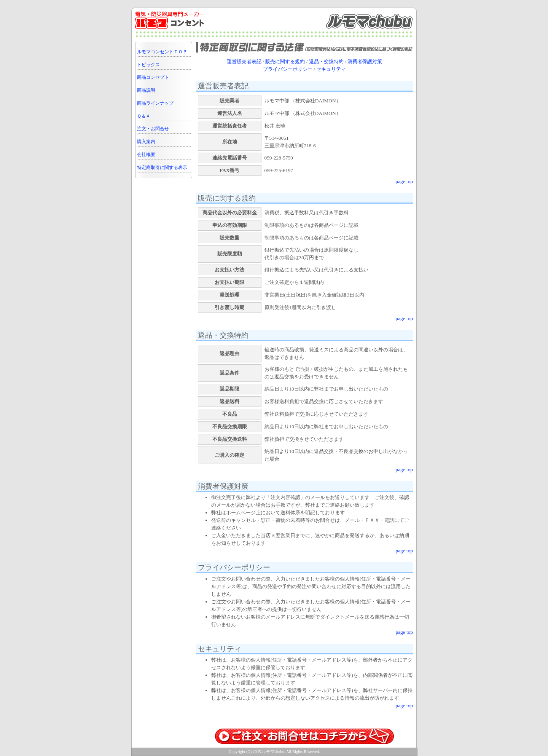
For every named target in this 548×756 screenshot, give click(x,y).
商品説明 (146, 90)
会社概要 (146, 155)
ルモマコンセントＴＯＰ (162, 52)
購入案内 (146, 142)
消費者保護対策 (365, 61)
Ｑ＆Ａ (144, 116)
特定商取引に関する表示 (162, 167)
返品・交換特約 (326, 61)
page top (404, 181)
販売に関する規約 (285, 61)
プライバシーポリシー (288, 69)
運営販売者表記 (244, 61)
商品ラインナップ (155, 103)
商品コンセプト (153, 77)
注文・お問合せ (153, 129)
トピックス (148, 65)
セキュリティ (331, 69)
